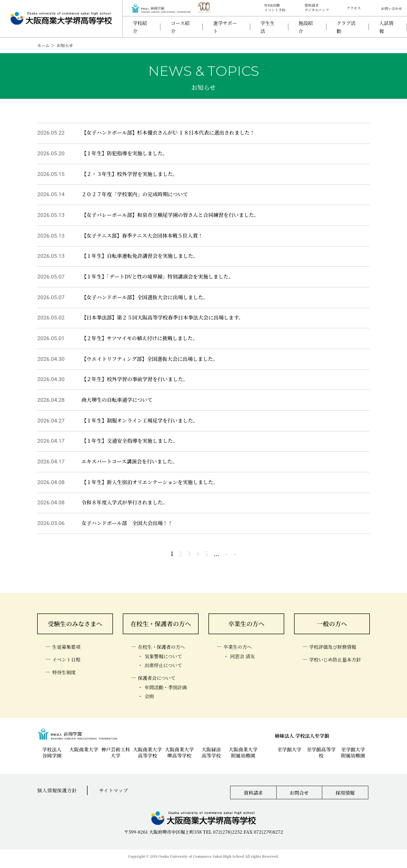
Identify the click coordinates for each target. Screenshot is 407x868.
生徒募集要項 (66, 647)
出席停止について (163, 665)
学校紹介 (140, 27)
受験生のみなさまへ (75, 624)
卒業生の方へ (247, 624)
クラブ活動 (346, 27)
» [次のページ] (226, 554)
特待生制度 (64, 672)
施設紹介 (305, 27)
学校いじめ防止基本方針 (335, 659)
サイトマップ (114, 791)
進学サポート (225, 27)
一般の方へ (332, 624)
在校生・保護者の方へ (161, 624)
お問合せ (299, 793)
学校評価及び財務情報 (333, 647)
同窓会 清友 (243, 656)
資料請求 (253, 793)
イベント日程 (66, 659)
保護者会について (157, 678)
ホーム (43, 45)
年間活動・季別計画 (166, 687)
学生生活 (267, 27)
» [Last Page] (235, 554)
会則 (149, 697)
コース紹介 (180, 27)
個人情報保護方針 (57, 791)
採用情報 (345, 793)
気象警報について (163, 656)
